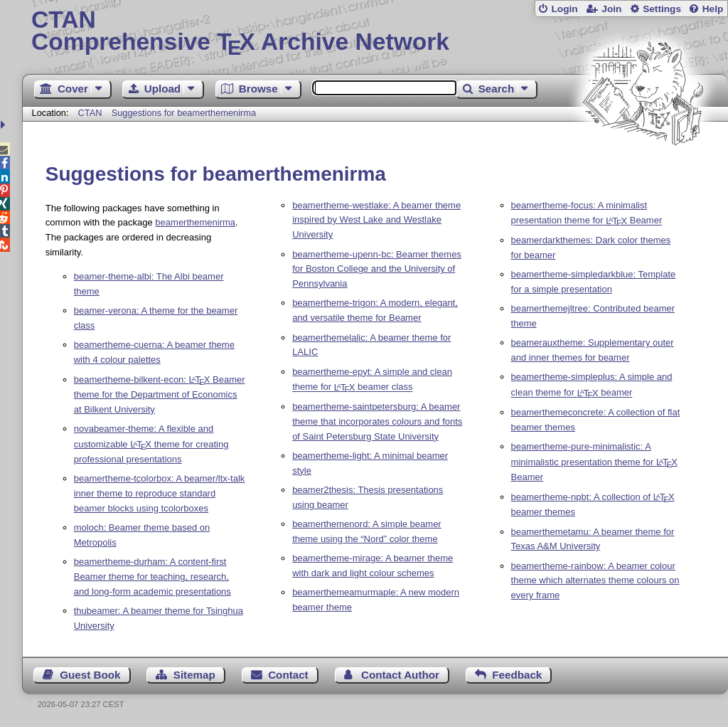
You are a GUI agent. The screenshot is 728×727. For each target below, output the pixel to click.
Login (564, 9)
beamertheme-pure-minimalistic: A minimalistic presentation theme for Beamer (594, 462)
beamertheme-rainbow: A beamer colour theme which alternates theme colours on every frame (595, 581)
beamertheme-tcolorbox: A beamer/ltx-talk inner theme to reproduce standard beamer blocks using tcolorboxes (160, 493)
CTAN (90, 113)
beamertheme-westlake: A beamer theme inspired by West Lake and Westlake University (376, 220)
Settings (662, 9)
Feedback (517, 675)
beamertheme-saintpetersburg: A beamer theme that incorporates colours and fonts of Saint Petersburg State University (377, 421)
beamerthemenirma (195, 222)
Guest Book (90, 675)
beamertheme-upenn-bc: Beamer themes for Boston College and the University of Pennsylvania (377, 269)
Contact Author (400, 675)
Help (713, 9)
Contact (288, 675)
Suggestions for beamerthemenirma (184, 113)
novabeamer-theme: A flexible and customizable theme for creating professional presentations (151, 444)
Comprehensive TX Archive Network (375, 32)
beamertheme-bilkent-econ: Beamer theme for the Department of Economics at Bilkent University (160, 394)
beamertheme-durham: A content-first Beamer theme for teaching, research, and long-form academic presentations (152, 577)
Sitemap (194, 675)
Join (611, 9)
